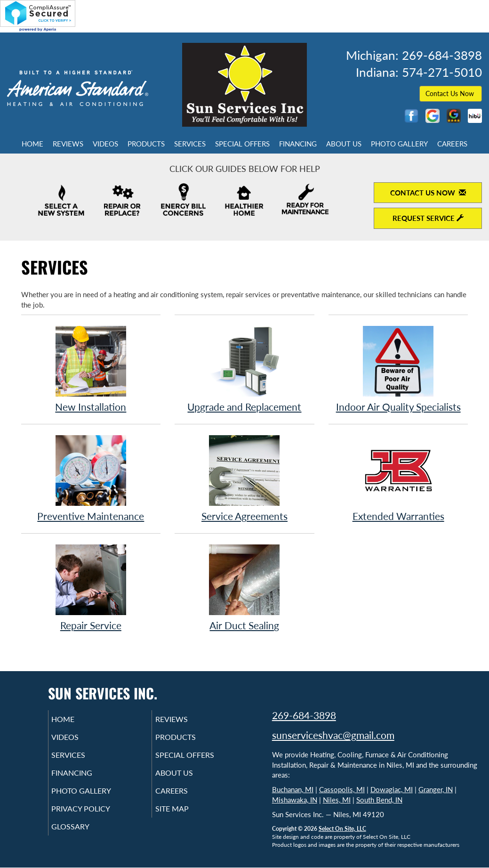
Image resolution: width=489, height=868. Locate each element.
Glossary (84, 839)
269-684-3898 (304, 715)
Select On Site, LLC (342, 829)
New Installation (91, 369)
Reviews (68, 144)
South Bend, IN (379, 800)
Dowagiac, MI (392, 789)
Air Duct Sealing (244, 587)
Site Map (185, 819)
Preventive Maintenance (91, 478)
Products (146, 144)
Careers (452, 144)
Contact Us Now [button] (451, 93)
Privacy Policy (95, 819)
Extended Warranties (398, 478)
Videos (105, 144)
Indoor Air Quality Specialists (398, 369)
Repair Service (91, 587)
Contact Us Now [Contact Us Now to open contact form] (428, 193)
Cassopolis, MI (342, 789)
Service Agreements (244, 478)
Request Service (428, 218)
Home (32, 144)
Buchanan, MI (293, 789)
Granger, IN (436, 789)
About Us (344, 144)
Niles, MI (337, 800)
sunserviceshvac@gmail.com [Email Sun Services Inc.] (333, 735)
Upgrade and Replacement (244, 369)
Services (190, 144)
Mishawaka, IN (295, 800)
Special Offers (242, 144)
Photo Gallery (399, 144)
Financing (298, 144)
